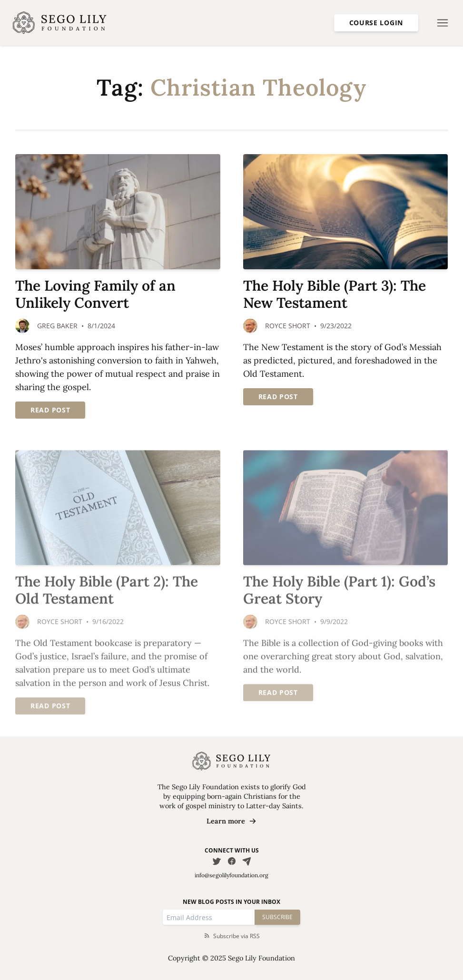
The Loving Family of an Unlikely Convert (95, 294)
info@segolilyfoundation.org (231, 875)
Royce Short (288, 326)
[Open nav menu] (443, 23)
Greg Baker (57, 326)
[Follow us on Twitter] (217, 861)
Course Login (376, 23)
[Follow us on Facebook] (232, 861)
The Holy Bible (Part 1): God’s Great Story (339, 590)
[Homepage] (60, 23)
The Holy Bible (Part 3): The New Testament (335, 294)
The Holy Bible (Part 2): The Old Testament (107, 590)
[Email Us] (247, 861)
